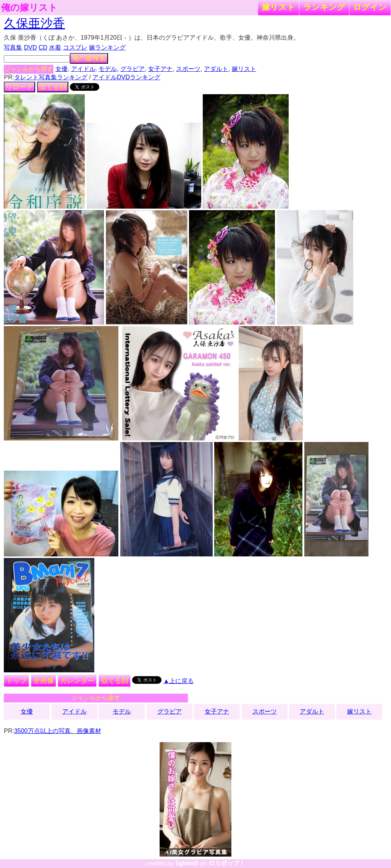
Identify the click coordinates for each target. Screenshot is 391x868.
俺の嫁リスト (29, 8)
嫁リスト (279, 7)
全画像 (44, 681)
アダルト (216, 69)
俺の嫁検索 (89, 58)
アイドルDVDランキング (126, 77)
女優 (61, 69)
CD (43, 47)
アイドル (83, 69)
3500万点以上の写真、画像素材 (58, 731)
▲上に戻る (179, 681)
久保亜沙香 (34, 23)
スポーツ (188, 69)
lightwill (187, 863)
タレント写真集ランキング (51, 77)
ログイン (370, 7)
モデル (108, 69)
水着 (55, 47)
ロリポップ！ (227, 863)
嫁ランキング (107, 47)
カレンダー (77, 681)
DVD (31, 47)
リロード (19, 87)
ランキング (324, 7)
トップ (16, 681)
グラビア (132, 69)
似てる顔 (53, 87)
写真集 (13, 47)
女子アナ (160, 69)
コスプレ (75, 47)
